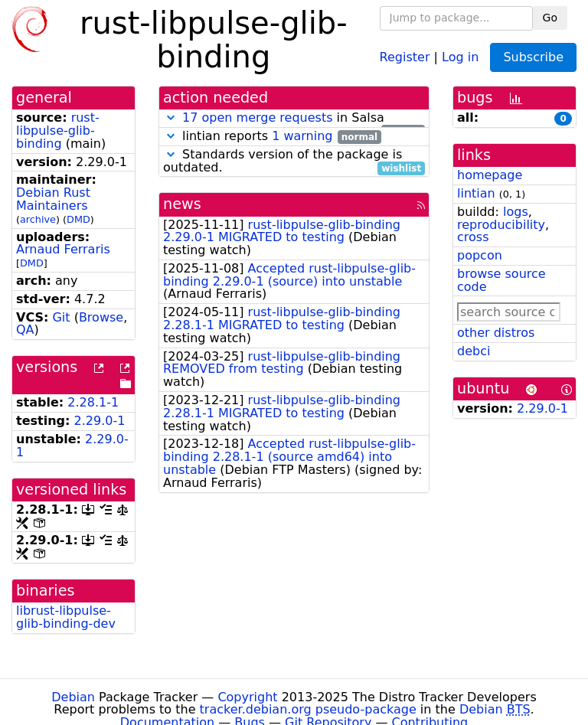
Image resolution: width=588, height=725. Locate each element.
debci (474, 351)
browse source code (501, 280)
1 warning (302, 136)
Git (61, 317)
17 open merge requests (257, 118)
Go (550, 18)
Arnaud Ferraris (63, 249)
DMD (78, 219)
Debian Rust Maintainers (53, 199)
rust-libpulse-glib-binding (58, 131)
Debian (73, 697)
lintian (476, 193)
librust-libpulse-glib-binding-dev (66, 617)
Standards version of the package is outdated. (294, 162)
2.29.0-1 (100, 421)
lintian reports (272, 137)
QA (25, 330)
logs (516, 212)
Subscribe (533, 57)
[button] (171, 118)
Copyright (247, 697)
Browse (101, 317)
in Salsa (294, 118)
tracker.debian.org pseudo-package (308, 709)
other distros (496, 333)
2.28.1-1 (93, 402)
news (182, 204)
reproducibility (501, 225)
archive (38, 219)
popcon (480, 255)
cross (473, 237)
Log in (460, 56)
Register (405, 56)
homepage (490, 175)
